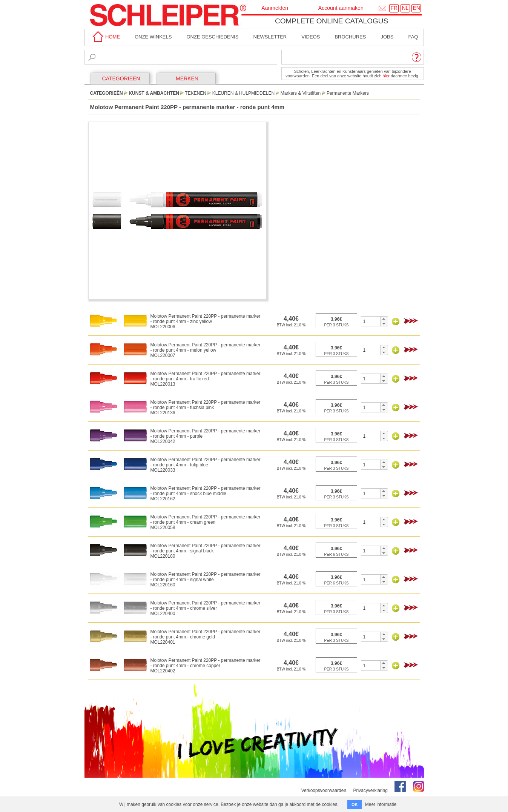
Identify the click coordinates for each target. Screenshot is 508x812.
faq (413, 37)
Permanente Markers (348, 93)
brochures (350, 37)
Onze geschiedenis (212, 37)
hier (386, 76)
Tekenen (196, 93)
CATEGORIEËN (121, 78)
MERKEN (187, 78)
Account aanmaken (341, 8)
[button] (384, 319)
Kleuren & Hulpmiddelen (243, 93)
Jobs (387, 37)
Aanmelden (275, 8)
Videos (311, 37)
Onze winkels (153, 37)
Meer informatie (381, 804)
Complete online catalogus (332, 21)
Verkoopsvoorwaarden (324, 790)
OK (355, 804)
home (105, 37)
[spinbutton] (371, 321)
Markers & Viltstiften (301, 93)
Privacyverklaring (370, 790)
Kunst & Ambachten (154, 93)
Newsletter (270, 37)
